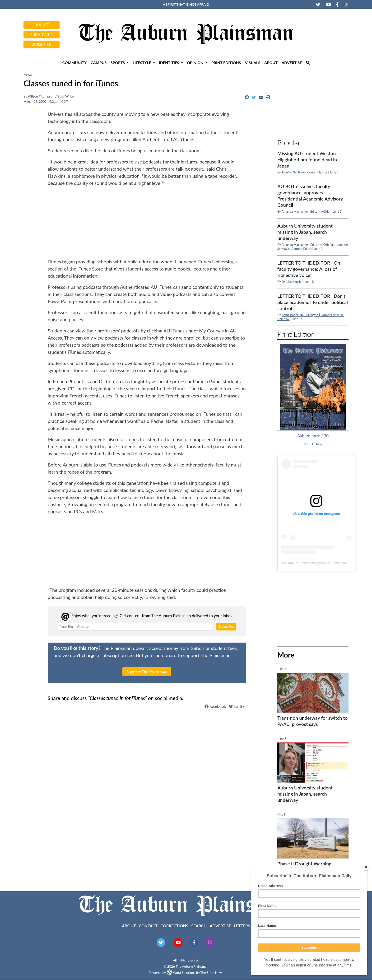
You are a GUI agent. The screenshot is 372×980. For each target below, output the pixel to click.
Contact (148, 926)
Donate (42, 25)
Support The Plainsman (147, 672)
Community (74, 63)
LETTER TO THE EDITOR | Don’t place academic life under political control (313, 302)
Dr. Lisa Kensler (292, 282)
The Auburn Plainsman (298, 563)
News (28, 75)
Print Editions (226, 63)
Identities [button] (170, 63)
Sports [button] (118, 63)
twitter (237, 706)
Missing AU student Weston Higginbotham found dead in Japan (307, 159)
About (271, 63)
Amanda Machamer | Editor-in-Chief (306, 211)
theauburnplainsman (335, 563)
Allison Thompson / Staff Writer (51, 96)
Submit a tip (42, 35)
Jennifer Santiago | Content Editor (305, 172)
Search (199, 926)
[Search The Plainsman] (308, 63)
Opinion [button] (196, 63)
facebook (215, 706)
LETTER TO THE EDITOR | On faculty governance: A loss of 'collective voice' (309, 269)
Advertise (292, 63)
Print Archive (313, 444)
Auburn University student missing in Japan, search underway (305, 232)
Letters (242, 926)
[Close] (366, 867)
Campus (99, 63)
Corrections (174, 926)
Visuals (253, 63)
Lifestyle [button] (142, 63)
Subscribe (42, 44)
